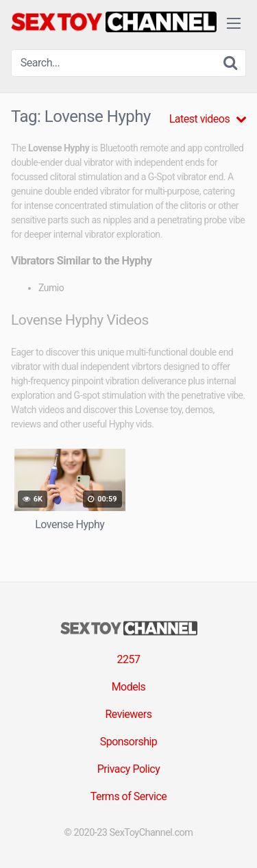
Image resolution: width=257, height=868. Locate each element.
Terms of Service (129, 796)
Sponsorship (129, 742)
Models (129, 687)
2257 (129, 659)
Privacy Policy (129, 769)
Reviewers (128, 714)
